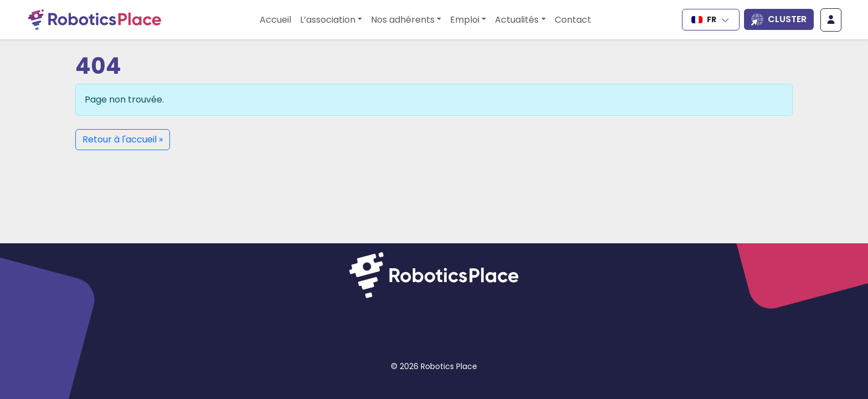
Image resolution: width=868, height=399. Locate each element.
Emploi (465, 20)
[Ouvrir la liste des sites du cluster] (779, 19)
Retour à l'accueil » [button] (123, 139)
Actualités (517, 20)
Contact (573, 20)
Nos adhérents (403, 20)
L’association (328, 20)
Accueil (275, 20)
